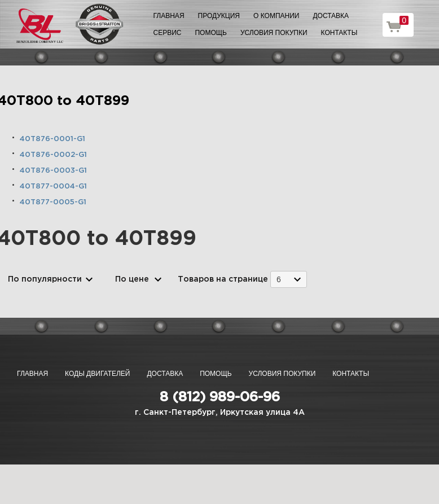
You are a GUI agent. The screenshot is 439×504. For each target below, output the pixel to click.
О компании (276, 16)
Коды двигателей (97, 374)
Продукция (219, 16)
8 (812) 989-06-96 (220, 397)
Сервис (168, 33)
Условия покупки (274, 33)
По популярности (45, 279)
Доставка (331, 16)
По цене (132, 279)
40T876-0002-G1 (53, 155)
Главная (169, 16)
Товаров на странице (223, 279)
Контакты (339, 33)
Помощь (210, 33)
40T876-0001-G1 (52, 139)
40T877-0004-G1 (53, 187)
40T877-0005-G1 (53, 202)
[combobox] (289, 279)
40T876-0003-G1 (53, 171)
